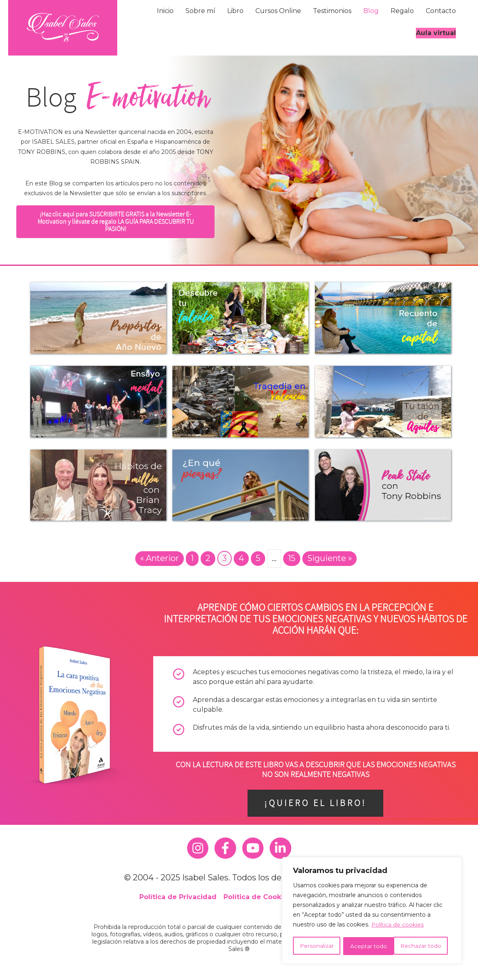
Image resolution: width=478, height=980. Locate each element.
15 (291, 558)
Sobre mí (200, 11)
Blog (371, 11)
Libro (235, 11)
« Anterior (159, 558)
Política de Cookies (257, 897)
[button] (115, 222)
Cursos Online (278, 11)
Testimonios (332, 11)
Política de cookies (398, 926)
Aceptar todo (426, 946)
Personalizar (316, 946)
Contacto (441, 11)
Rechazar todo (370, 946)
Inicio (165, 11)
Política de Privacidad (178, 897)
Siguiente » (330, 558)
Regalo (402, 11)
